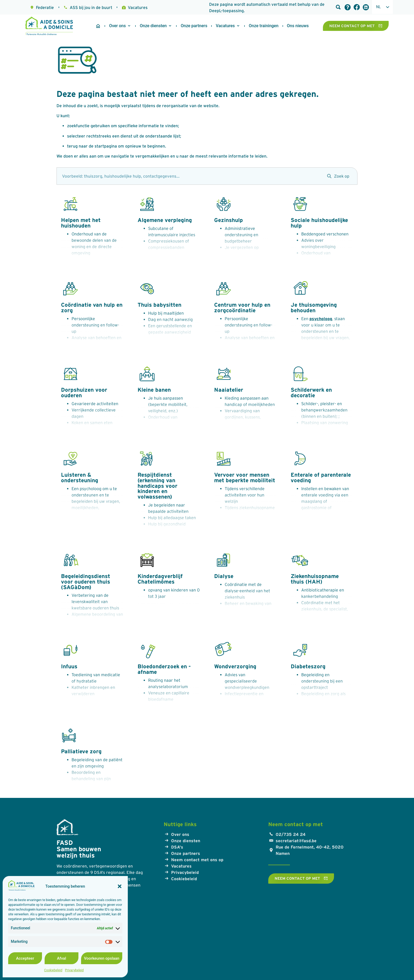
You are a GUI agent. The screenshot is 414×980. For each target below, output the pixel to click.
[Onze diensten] (153, 26)
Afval (62, 958)
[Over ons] (117, 26)
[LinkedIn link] (366, 7)
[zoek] (189, 176)
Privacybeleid (74, 970)
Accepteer (25, 958)
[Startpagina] (98, 26)
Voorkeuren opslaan (102, 958)
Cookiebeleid (53, 970)
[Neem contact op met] (356, 26)
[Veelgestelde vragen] (348, 7)
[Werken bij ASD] (225, 26)
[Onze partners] (194, 26)
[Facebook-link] (357, 7)
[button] (120, 886)
